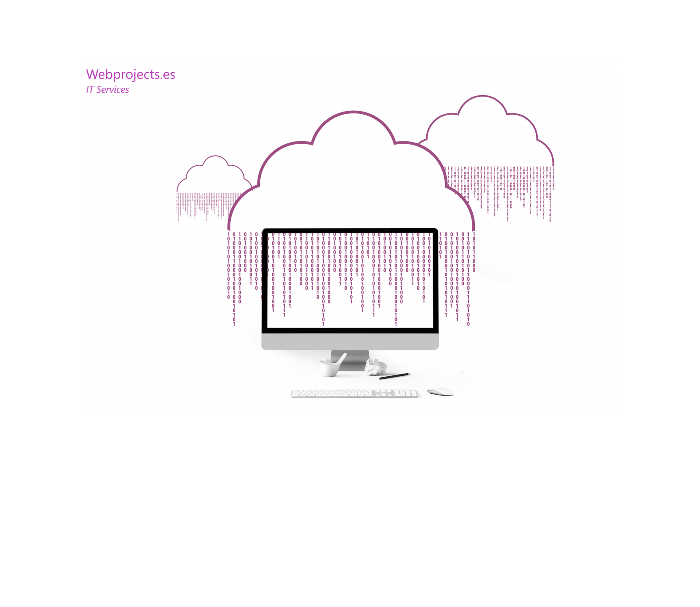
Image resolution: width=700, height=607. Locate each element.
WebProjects (100, 565)
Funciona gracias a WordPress (171, 565)
